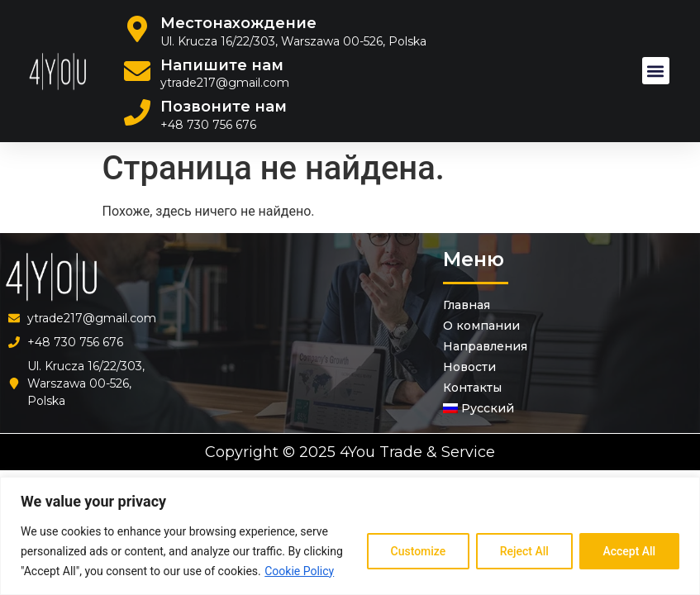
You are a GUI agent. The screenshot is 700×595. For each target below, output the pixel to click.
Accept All (629, 551)
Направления (485, 346)
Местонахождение (238, 23)
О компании (481, 326)
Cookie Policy (299, 571)
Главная (467, 305)
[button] (656, 71)
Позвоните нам (224, 107)
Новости (469, 367)
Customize (417, 551)
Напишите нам (222, 65)
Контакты (472, 388)
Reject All (524, 551)
